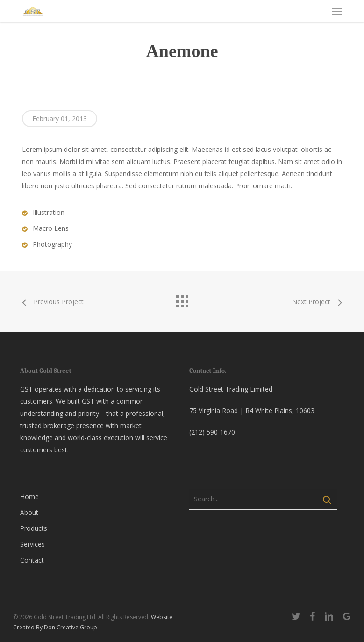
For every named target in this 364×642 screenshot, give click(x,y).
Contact (32, 560)
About (29, 512)
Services (32, 544)
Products (34, 528)
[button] (337, 11)
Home (29, 496)
